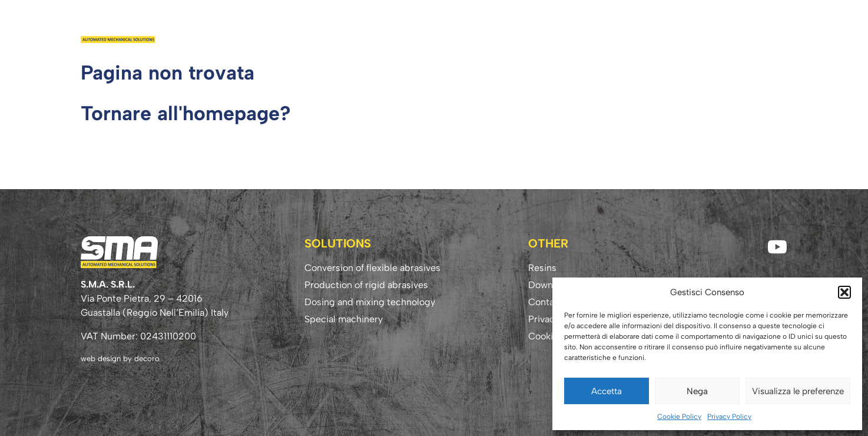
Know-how (699, 27)
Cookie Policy (679, 417)
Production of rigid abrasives (366, 285)
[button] (844, 292)
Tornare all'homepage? (186, 113)
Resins (581, 27)
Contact (760, 27)
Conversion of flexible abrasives (372, 268)
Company (472, 27)
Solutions (530, 27)
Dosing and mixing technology (370, 302)
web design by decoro (120, 359)
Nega (697, 391)
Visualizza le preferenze (798, 391)
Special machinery (344, 319)
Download (633, 27)
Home (425, 27)
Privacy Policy (729, 417)
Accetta (607, 391)
